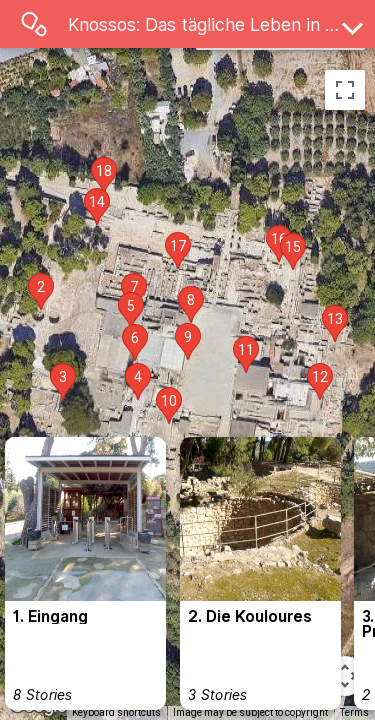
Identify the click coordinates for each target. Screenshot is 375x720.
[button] (41, 291)
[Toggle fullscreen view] (345, 90)
